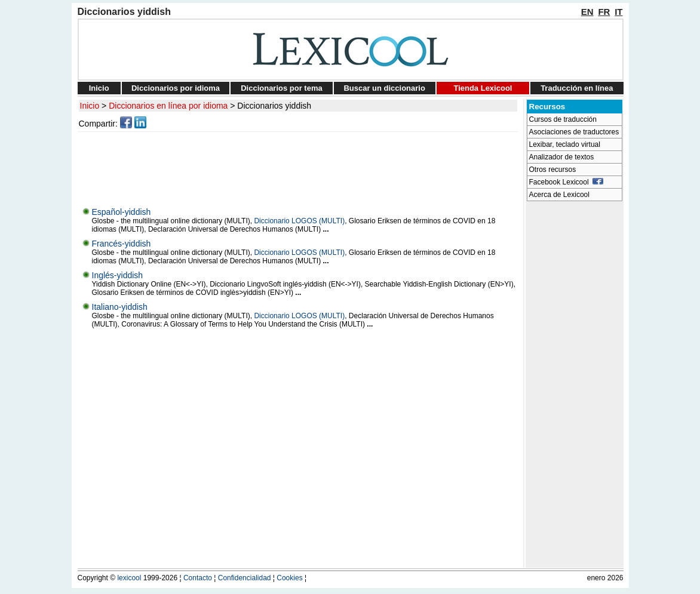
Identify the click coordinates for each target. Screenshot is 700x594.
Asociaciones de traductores (574, 132)
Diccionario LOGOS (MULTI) (299, 221)
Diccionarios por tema (282, 88)
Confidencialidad (245, 578)
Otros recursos (553, 170)
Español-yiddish (122, 212)
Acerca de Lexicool (559, 195)
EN (587, 12)
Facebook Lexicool (567, 182)
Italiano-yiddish (120, 307)
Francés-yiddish (122, 244)
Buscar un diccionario (384, 88)
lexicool (129, 578)
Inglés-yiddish (118, 275)
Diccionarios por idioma (176, 88)
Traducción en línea (577, 88)
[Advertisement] (300, 167)
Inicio (99, 88)
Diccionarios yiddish (274, 106)
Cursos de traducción (563, 119)
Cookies (289, 578)
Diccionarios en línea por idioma (168, 106)
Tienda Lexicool (483, 88)
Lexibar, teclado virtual (565, 144)
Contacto (198, 578)
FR (604, 12)
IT (618, 12)
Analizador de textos (562, 157)
